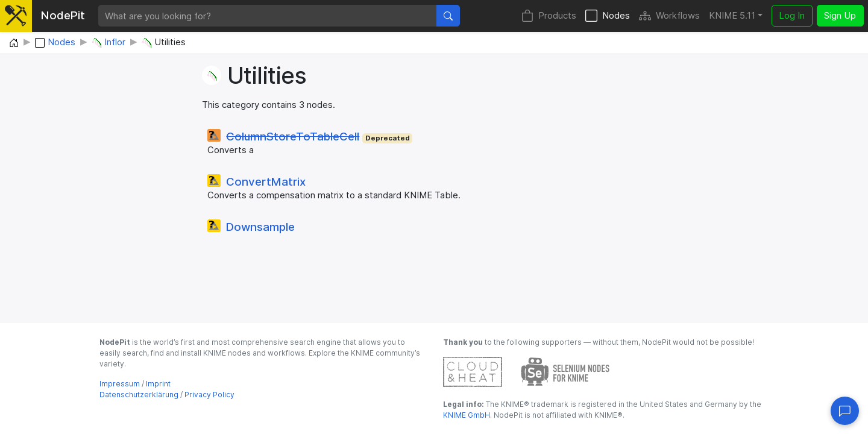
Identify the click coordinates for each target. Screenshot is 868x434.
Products (549, 16)
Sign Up (840, 15)
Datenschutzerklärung (139, 395)
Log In (792, 15)
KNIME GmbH (467, 415)
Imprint (158, 384)
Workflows (669, 16)
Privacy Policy (209, 395)
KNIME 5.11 (732, 15)
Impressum (120, 384)
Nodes (608, 16)
